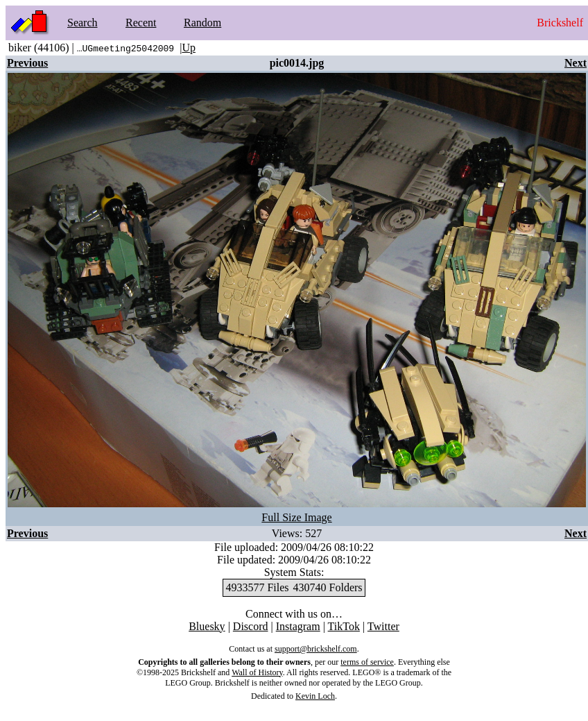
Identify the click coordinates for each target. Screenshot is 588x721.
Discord (251, 626)
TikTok (344, 626)
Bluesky (207, 626)
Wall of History (257, 672)
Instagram (298, 626)
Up (189, 48)
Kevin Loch (315, 696)
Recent (141, 23)
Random (202, 23)
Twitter (383, 626)
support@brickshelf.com (316, 649)
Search (83, 23)
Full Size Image (296, 517)
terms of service (367, 662)
